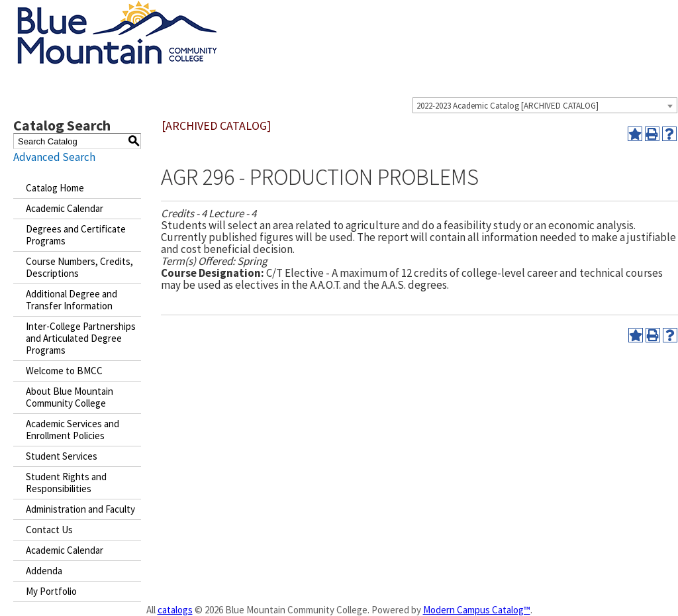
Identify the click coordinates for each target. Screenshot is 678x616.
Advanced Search (54, 157)
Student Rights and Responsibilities (66, 483)
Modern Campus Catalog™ (477, 610)
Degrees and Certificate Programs (76, 235)
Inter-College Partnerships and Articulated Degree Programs (81, 338)
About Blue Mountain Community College (70, 397)
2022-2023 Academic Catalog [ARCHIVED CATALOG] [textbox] (508, 106)
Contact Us (49, 530)
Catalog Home (55, 188)
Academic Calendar (65, 208)
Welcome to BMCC (64, 371)
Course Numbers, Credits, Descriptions (79, 267)
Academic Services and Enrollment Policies (73, 430)
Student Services (62, 456)
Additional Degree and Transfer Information (72, 300)
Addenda (44, 571)
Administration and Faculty (80, 509)
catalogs (175, 610)
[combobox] (545, 105)
